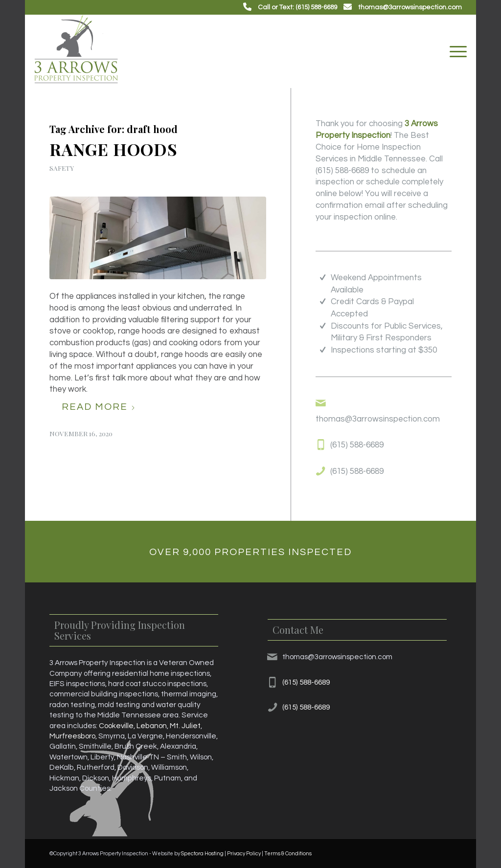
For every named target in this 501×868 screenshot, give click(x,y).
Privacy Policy (244, 854)
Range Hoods (114, 149)
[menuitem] (455, 51)
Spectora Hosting (202, 854)
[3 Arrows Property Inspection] (76, 51)
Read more (99, 407)
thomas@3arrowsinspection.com (410, 7)
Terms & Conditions (288, 854)
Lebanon (152, 726)
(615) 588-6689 (342, 171)
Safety (62, 168)
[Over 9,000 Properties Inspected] (250, 552)
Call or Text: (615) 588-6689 (297, 7)
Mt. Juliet (185, 726)
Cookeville (116, 726)
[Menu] (455, 51)
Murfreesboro (72, 736)
